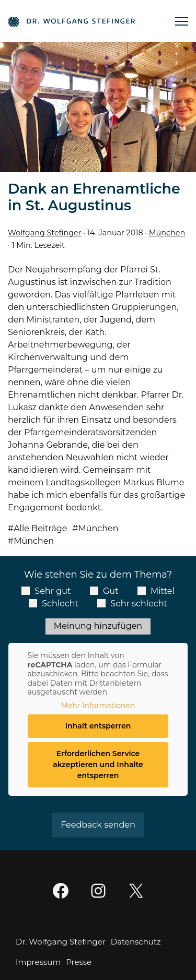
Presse (79, 962)
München (167, 233)
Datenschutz (136, 942)
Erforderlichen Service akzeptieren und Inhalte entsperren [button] (98, 764)
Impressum (38, 962)
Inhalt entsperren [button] (98, 726)
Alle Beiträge (40, 528)
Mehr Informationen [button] (98, 705)
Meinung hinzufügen (98, 626)
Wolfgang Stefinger (44, 233)
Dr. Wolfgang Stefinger (61, 942)
